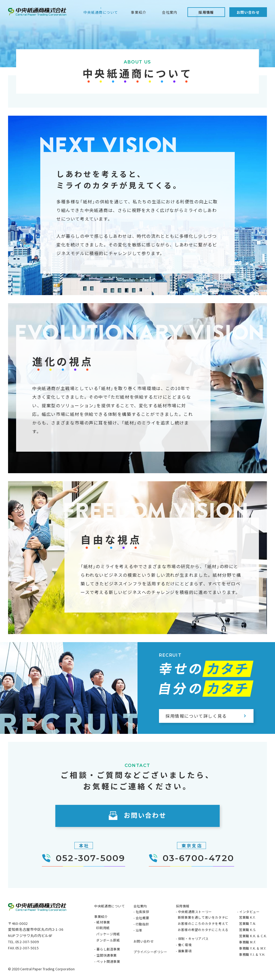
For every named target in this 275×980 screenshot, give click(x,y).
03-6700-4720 (191, 859)
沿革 (139, 930)
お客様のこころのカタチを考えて (203, 923)
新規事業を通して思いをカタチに (203, 917)
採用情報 (206, 12)
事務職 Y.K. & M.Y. (253, 948)
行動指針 (142, 924)
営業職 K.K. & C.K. (253, 936)
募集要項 (185, 951)
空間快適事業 (107, 955)
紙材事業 (103, 922)
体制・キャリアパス (193, 938)
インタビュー (249, 912)
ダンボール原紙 (108, 940)
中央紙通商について (101, 12)
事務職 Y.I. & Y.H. (252, 954)
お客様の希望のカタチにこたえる (203, 930)
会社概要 (142, 918)
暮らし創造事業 (108, 949)
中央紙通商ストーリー (195, 912)
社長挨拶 (142, 912)
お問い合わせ (248, 12)
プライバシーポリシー (150, 952)
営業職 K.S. (248, 930)
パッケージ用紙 (108, 934)
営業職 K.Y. (247, 917)
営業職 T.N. (248, 923)
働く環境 (185, 945)
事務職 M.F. (248, 942)
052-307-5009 (84, 859)
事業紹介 (138, 12)
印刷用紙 (103, 928)
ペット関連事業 (108, 961)
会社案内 (170, 12)
